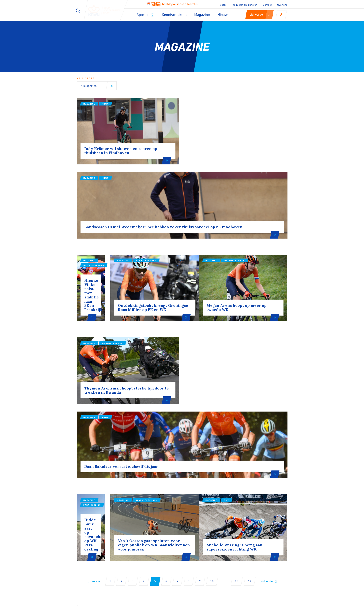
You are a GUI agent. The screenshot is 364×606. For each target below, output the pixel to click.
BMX (249, 403)
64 (250, 458)
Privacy (248, 602)
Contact (267, 5)
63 (237, 458)
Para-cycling (111, 395)
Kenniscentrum (174, 15)
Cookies (213, 602)
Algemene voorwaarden (275, 602)
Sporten (145, 15)
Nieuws (223, 15)
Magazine (202, 15)
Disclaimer (231, 602)
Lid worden (260, 14)
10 (212, 458)
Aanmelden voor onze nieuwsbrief (119, 504)
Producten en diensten (244, 5)
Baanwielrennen (185, 399)
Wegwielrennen (112, 217)
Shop (223, 5)
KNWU (105, 104)
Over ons (282, 5)
